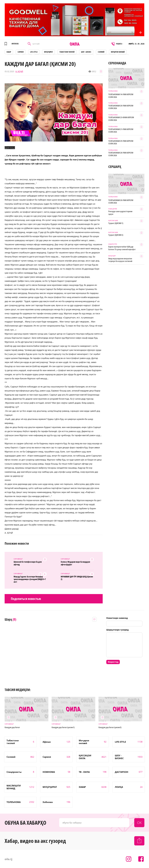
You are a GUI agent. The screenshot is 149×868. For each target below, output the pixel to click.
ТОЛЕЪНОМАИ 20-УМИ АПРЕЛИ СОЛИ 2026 (121, 107)
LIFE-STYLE (34, 52)
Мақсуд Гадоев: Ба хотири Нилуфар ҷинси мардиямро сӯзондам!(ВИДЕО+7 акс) (30, 579)
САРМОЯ (21, 52)
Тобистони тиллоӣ (67, 52)
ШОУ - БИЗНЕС (86, 52)
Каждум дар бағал (12, 727)
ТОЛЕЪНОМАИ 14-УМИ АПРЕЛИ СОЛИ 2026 (121, 96)
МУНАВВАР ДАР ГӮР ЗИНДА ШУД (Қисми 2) (77, 578)
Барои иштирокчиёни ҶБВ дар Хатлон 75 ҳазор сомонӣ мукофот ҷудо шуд (122, 248)
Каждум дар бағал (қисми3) (110, 727)
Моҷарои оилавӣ (118, 52)
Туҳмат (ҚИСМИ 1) (116, 223)
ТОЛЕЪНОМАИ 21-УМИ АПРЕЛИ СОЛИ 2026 (121, 131)
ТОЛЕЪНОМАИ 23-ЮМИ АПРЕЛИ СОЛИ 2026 (121, 119)
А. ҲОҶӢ (19, 71)
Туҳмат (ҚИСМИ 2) (116, 235)
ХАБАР (9, 52)
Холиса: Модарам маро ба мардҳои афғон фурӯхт (75, 563)
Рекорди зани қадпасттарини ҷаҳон (120, 213)
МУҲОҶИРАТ (49, 52)
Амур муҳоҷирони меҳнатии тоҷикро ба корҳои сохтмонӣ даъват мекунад (120, 260)
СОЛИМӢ (101, 52)
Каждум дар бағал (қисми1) (63, 727)
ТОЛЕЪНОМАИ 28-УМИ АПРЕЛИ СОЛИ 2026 (121, 154)
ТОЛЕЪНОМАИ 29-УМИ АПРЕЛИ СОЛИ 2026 (121, 142)
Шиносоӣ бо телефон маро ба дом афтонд (28, 563)
